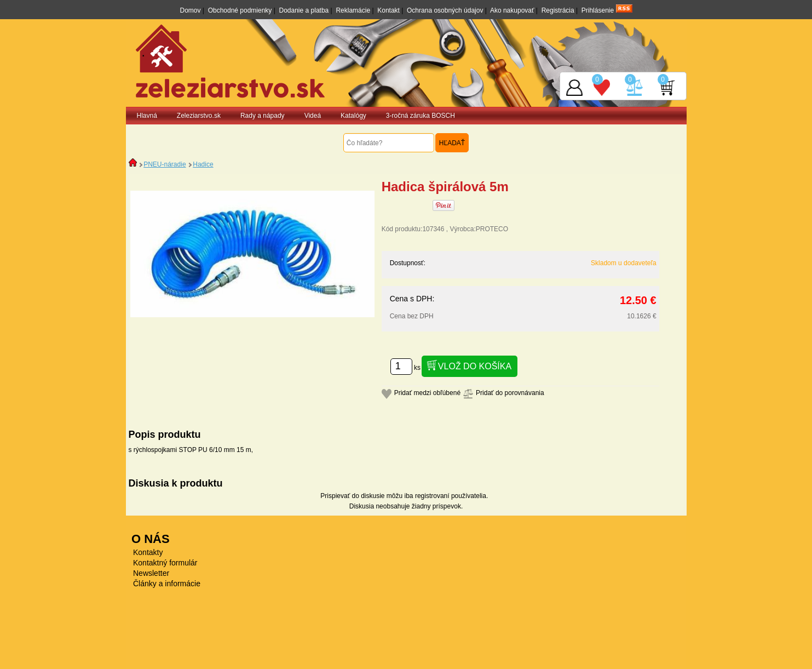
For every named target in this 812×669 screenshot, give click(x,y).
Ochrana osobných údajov (445, 10)
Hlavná (147, 116)
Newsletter (151, 573)
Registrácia (558, 10)
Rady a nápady (263, 116)
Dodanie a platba (304, 10)
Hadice (203, 164)
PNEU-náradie (165, 164)
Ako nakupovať (512, 10)
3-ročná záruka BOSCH (421, 116)
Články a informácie (167, 584)
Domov (190, 10)
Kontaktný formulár (165, 563)
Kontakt (388, 10)
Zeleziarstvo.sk (199, 116)
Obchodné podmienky (240, 10)
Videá (313, 116)
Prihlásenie (598, 10)
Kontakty (148, 552)
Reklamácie (353, 10)
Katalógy (353, 116)
